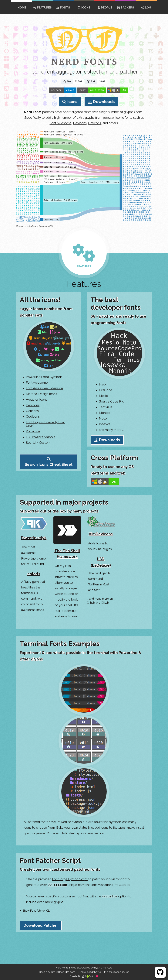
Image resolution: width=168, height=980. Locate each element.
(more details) (122, 885)
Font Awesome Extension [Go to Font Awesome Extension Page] (44, 388)
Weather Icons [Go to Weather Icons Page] (37, 399)
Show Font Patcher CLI (36, 911)
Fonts (63, 8)
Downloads (104, 102)
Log (146, 8)
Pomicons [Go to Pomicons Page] (33, 431)
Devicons (80, 123)
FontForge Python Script (70, 879)
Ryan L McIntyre (103, 968)
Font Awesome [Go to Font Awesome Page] (37, 382)
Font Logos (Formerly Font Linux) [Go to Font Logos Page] (45, 424)
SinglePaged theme (90, 972)
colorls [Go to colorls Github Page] (34, 574)
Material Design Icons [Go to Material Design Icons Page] (41, 394)
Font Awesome (61, 123)
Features (43, 8)
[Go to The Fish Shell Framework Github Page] (67, 539)
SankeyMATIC (46, 226)
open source (122, 972)
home (22, 8)
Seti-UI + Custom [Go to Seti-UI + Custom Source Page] (38, 443)
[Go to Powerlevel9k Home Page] (34, 529)
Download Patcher (41, 925)
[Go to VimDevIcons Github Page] (101, 528)
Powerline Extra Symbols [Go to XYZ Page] (44, 377)
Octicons (95, 123)
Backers (126, 8)
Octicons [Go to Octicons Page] (32, 411)
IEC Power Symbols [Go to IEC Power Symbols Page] (40, 437)
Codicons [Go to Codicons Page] (33, 416)
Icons (84, 8)
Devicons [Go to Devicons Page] (33, 405)
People (105, 8)
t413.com (70, 972)
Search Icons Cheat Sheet (49, 464)
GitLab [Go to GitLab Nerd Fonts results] (105, 603)
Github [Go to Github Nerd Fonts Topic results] (91, 603)
